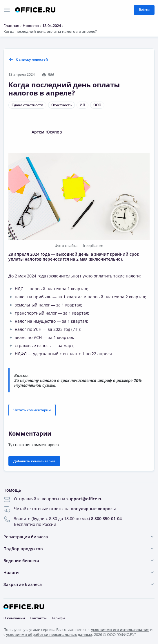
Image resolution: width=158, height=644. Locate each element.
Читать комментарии (32, 410)
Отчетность (61, 105)
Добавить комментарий (34, 461)
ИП (82, 105)
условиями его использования (120, 629)
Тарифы (58, 618)
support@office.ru (85, 499)
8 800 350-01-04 (106, 518)
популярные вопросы (93, 509)
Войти (144, 10)
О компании (14, 618)
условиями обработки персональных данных (49, 634)
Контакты (38, 618)
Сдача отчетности (27, 105)
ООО (97, 105)
